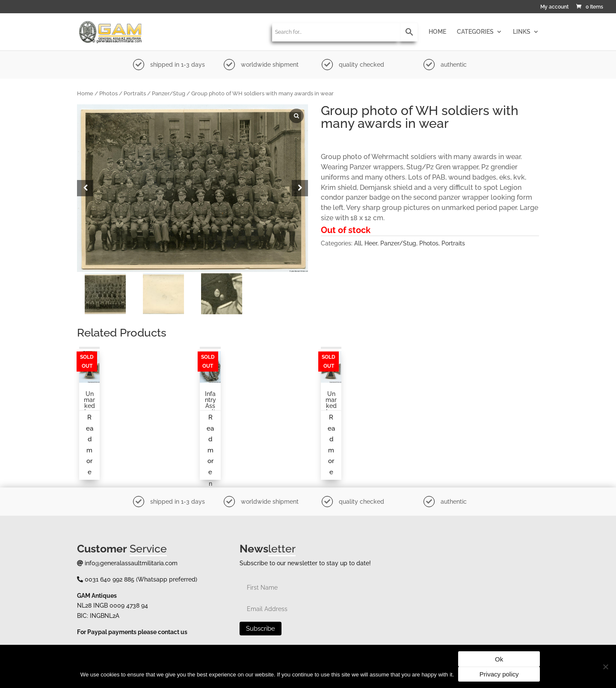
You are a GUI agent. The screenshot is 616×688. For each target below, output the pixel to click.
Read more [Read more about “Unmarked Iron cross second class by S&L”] (90, 445)
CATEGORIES (475, 32)
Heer (371, 243)
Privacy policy (499, 674)
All (358, 243)
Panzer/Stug (169, 93)
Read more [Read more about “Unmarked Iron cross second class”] (331, 445)
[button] (300, 188)
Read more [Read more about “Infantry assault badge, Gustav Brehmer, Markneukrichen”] (210, 445)
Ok (499, 659)
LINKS (522, 32)
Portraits (135, 93)
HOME (437, 32)
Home (85, 93)
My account (554, 7)
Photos (108, 93)
